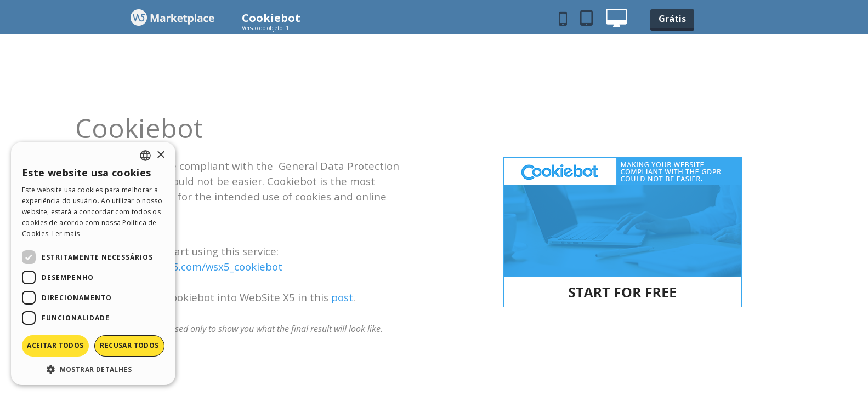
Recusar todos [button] (129, 345)
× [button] (160, 155)
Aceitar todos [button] (55, 345)
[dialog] (93, 263)
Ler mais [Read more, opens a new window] (66, 234)
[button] (93, 369)
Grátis (672, 19)
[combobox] (145, 156)
